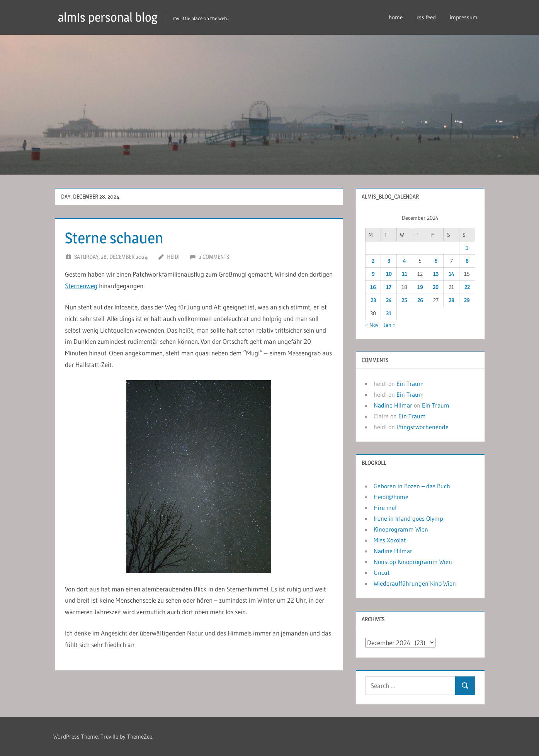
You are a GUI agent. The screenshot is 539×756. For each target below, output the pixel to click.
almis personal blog (108, 17)
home (396, 17)
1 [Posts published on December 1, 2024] (467, 248)
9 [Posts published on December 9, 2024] (373, 274)
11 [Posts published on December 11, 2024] (405, 274)
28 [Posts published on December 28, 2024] (451, 300)
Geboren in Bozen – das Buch (412, 486)
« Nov (372, 325)
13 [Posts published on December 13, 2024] (436, 274)
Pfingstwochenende (423, 427)
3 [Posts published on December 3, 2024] (389, 261)
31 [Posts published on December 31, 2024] (389, 313)
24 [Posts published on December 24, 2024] (389, 300)
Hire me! (385, 508)
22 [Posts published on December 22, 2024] (467, 287)
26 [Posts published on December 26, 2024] (420, 300)
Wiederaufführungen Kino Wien (415, 583)
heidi (173, 257)
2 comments (214, 257)
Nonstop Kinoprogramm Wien (413, 562)
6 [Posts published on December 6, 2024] (436, 261)
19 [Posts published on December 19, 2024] (420, 287)
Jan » (390, 325)
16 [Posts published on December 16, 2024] (373, 287)
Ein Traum (410, 384)
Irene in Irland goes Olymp (408, 518)
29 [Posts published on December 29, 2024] (467, 300)
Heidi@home (391, 497)
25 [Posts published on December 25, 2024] (404, 300)
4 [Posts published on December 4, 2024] (405, 261)
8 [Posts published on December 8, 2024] (467, 261)
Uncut (382, 573)
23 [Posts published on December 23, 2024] (373, 300)
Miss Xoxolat (390, 540)
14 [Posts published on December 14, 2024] (451, 274)
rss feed (426, 17)
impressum (464, 17)
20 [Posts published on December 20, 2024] (436, 287)
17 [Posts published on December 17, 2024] (389, 287)
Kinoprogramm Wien (401, 529)
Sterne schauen (114, 238)
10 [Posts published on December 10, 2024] (389, 274)
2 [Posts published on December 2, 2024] (373, 261)
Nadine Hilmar (393, 405)
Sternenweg (81, 286)
